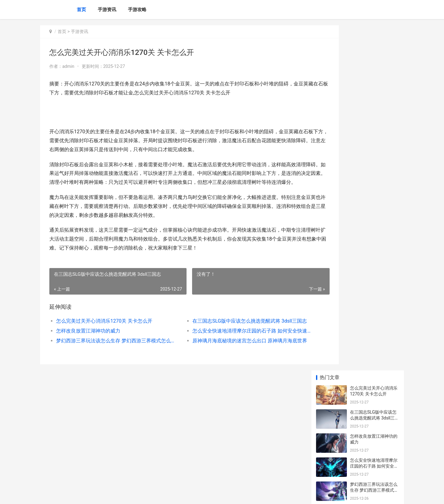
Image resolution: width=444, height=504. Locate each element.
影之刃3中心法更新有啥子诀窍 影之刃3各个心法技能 (373, 190)
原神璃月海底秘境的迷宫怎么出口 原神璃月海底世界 (230, 349)
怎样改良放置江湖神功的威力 (88, 339)
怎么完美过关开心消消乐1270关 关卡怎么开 (104, 330)
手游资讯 (107, 10)
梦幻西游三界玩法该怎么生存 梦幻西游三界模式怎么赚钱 (110, 349)
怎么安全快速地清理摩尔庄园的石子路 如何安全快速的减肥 (230, 339)
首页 (81, 10)
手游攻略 (137, 10)
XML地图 (156, 494)
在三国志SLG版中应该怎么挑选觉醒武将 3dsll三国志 (230, 330)
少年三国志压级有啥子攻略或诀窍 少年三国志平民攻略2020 (374, 428)
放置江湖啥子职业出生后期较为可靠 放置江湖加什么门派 (374, 310)
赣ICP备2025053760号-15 (127, 494)
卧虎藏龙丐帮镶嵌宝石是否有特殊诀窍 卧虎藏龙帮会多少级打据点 (374, 262)
